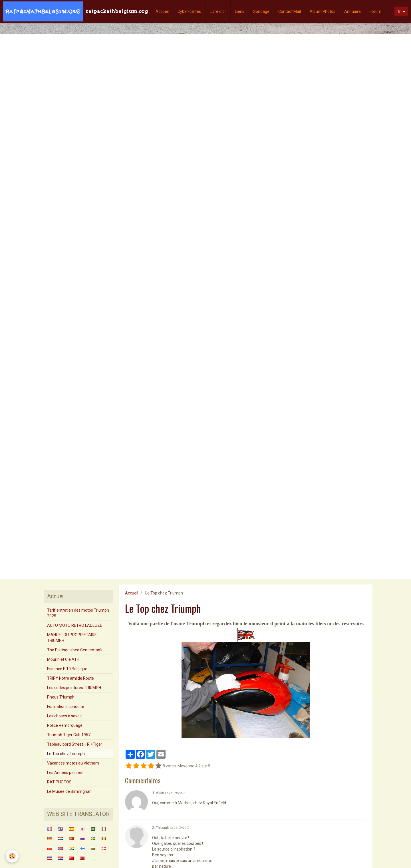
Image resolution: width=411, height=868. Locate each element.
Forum (375, 11)
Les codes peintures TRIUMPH (74, 688)
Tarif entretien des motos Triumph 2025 (78, 613)
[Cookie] (12, 856)
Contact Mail (290, 11)
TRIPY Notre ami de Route (70, 678)
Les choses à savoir (65, 716)
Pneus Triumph (61, 697)
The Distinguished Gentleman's (75, 650)
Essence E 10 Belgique (67, 669)
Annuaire (352, 11)
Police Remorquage (65, 725)
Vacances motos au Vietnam (73, 763)
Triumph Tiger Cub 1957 (69, 735)
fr (399, 11)
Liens (240, 11)
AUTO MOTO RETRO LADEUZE (75, 625)
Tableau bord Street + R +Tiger (75, 744)
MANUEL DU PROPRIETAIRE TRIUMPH (72, 638)
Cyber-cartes (189, 11)
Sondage (261, 11)
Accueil (162, 11)
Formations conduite (66, 707)
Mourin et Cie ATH (63, 659)
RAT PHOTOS (59, 782)
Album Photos (323, 11)
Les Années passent (65, 773)
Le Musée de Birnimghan (69, 791)
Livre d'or (218, 11)
